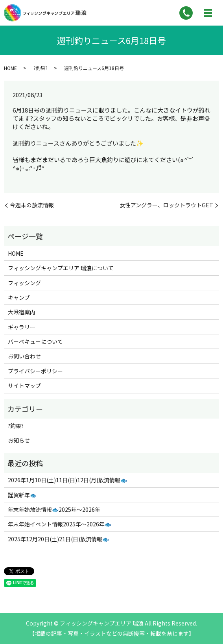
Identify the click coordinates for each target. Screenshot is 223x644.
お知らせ (19, 440)
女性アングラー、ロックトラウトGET (166, 205)
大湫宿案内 (22, 312)
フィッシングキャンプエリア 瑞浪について (61, 268)
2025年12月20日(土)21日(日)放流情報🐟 (58, 539)
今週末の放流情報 (32, 205)
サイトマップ (24, 386)
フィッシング (24, 283)
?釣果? (41, 68)
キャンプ (19, 297)
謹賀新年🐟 (22, 495)
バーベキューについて (35, 341)
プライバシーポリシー (35, 371)
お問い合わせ (24, 356)
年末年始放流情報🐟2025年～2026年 (54, 509)
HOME (10, 68)
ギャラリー (22, 327)
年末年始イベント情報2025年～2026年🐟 (60, 524)
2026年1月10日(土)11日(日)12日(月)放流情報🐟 (67, 480)
